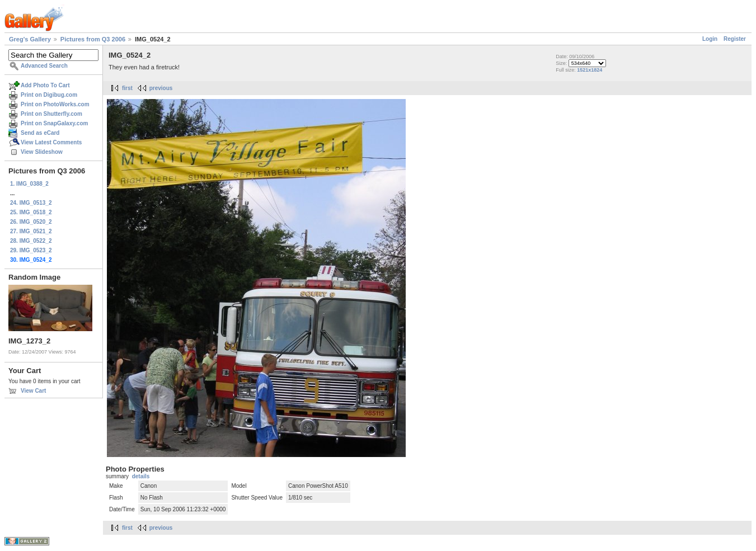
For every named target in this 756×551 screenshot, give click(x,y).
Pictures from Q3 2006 (93, 39)
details (141, 476)
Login (710, 39)
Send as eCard (40, 133)
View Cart (33, 391)
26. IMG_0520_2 (31, 222)
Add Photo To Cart (45, 85)
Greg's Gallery (30, 39)
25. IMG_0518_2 (31, 212)
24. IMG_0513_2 (31, 203)
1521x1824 (590, 70)
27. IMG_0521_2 (31, 231)
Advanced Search (44, 66)
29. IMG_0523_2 (31, 250)
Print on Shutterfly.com (51, 114)
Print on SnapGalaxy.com (54, 123)
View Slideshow (42, 152)
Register (735, 39)
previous (161, 88)
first (127, 88)
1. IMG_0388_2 (29, 184)
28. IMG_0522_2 (31, 241)
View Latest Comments (51, 142)
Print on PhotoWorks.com (55, 104)
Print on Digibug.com (49, 95)
